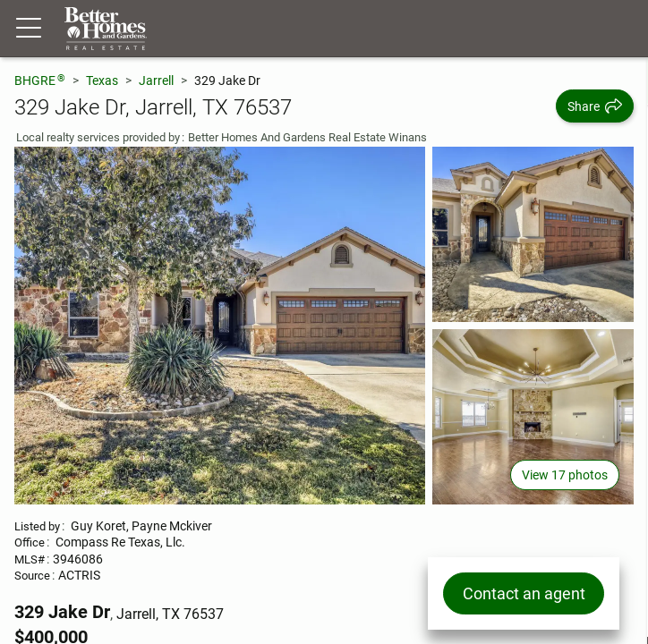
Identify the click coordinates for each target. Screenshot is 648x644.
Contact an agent (524, 593)
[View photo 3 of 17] (533, 417)
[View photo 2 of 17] (533, 234)
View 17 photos (565, 475)
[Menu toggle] (29, 29)
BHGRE (40, 80)
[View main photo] (220, 326)
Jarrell (156, 80)
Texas (102, 80)
